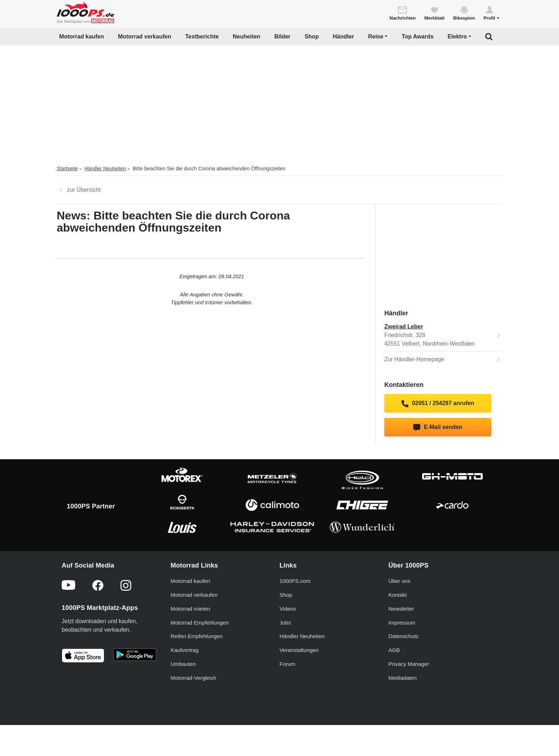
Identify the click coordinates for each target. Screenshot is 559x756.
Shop (312, 37)
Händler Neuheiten (105, 169)
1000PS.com (295, 581)
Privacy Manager (409, 664)
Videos (288, 609)
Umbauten (183, 664)
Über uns (400, 581)
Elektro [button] (457, 37)
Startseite (67, 169)
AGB (394, 650)
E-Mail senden (438, 428)
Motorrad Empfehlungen (200, 623)
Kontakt (398, 595)
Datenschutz (404, 636)
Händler (344, 37)
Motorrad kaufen (81, 37)
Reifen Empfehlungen (197, 636)
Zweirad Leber (404, 327)
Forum (287, 664)
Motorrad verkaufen (145, 37)
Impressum (402, 623)
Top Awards (418, 37)
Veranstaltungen (299, 650)
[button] (491, 13)
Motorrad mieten (191, 609)
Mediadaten (403, 678)
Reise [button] (376, 37)
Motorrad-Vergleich (194, 678)
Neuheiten (247, 37)
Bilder (282, 37)
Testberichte (202, 37)
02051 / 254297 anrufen (438, 404)
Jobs (285, 623)
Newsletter (401, 609)
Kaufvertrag (185, 650)
